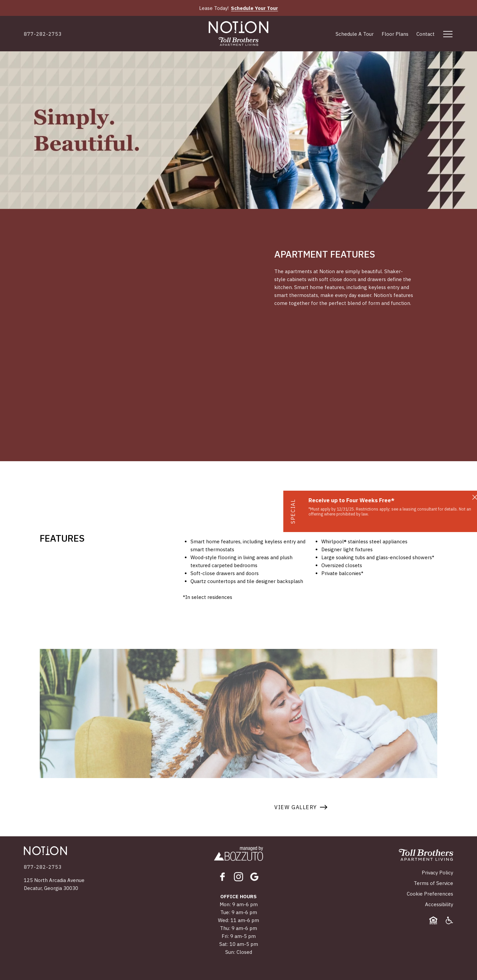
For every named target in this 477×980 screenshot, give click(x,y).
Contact (425, 34)
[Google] (254, 877)
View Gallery (295, 807)
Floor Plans (395, 34)
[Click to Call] (43, 34)
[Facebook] (223, 877)
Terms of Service (433, 883)
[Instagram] (238, 877)
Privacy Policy (437, 873)
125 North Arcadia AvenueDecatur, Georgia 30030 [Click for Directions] (54, 884)
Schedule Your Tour (254, 8)
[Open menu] (448, 34)
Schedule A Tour (355, 34)
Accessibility (439, 904)
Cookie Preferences (430, 894)
